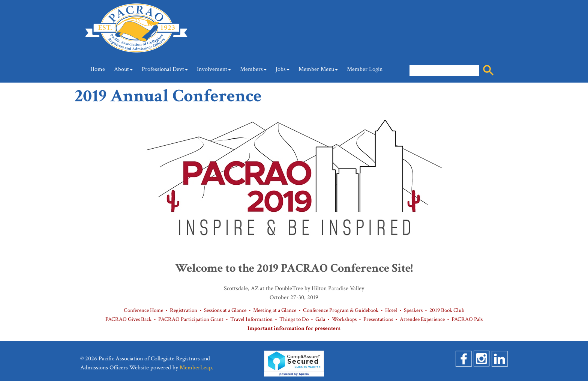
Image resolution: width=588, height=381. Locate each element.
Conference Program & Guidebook (341, 310)
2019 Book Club (447, 310)
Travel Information (251, 319)
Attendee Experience (422, 319)
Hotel (391, 310)
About (123, 69)
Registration (184, 310)
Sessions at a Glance (225, 310)
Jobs (283, 69)
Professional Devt (165, 69)
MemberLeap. (196, 368)
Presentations (378, 319)
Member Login (365, 69)
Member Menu (318, 69)
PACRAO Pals (467, 319)
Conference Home (143, 310)
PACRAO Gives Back (128, 319)
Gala (320, 319)
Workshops (344, 319)
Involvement (214, 69)
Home (98, 69)
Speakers (413, 310)
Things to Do (294, 319)
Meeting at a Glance (275, 310)
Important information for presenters (294, 328)
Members (253, 69)
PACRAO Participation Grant (191, 319)
